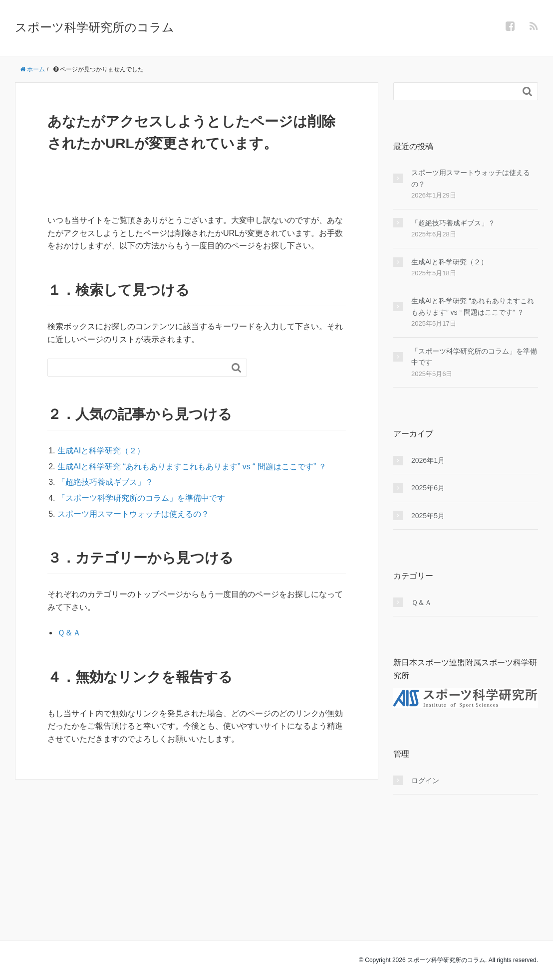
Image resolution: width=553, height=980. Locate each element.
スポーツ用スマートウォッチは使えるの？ (133, 514)
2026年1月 (428, 460)
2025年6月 (428, 488)
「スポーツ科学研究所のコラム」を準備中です (141, 498)
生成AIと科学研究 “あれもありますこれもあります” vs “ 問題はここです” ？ (192, 467)
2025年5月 (428, 516)
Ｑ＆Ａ (69, 633)
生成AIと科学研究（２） (101, 451)
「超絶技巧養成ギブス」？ (105, 482)
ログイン (425, 781)
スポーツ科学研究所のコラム (95, 27)
